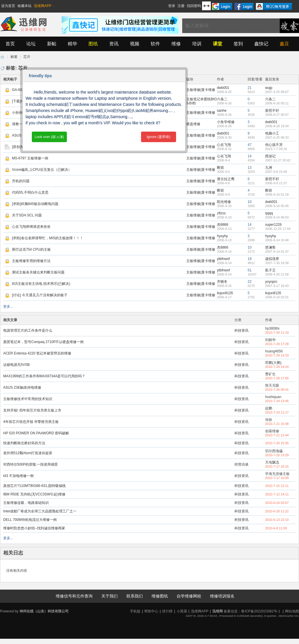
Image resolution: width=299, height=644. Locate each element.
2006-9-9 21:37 (276, 183)
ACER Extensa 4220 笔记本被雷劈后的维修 (37, 353)
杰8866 (223, 225)
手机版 (135, 611)
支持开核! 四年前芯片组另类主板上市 (32, 410)
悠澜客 (270, 247)
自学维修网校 (189, 596)
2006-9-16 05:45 (277, 206)
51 (250, 270)
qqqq (269, 213)
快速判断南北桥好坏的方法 (24, 443)
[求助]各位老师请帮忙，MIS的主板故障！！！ (48, 238)
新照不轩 (272, 111)
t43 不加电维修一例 (18, 476)
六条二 (222, 99)
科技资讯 (241, 330)
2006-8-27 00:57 (277, 115)
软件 (155, 44)
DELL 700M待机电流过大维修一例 (30, 520)
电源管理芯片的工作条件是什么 (28, 330)
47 (250, 145)
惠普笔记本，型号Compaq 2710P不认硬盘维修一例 (43, 342)
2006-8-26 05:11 (277, 103)
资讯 (114, 44)
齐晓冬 (222, 282)
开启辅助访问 (166, 4)
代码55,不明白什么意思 (30, 192)
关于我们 (109, 596)
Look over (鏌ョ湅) (49, 137)
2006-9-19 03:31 (277, 297)
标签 (14, 57)
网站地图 (292, 611)
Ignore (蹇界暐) (158, 137)
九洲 (269, 168)
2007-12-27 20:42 (278, 160)
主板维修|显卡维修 (201, 90)
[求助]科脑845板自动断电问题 (35, 204)
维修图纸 (160, 596)
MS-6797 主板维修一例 (30, 158)
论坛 (31, 44)
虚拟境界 (272, 259)
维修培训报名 (222, 596)
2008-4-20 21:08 (277, 274)
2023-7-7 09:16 (276, 149)
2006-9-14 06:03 (277, 217)
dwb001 (223, 88)
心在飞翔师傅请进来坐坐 (31, 227)
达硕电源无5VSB (16, 365)
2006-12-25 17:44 (278, 229)
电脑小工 (272, 133)
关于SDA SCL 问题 (27, 215)
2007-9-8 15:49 (276, 172)
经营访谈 (241, 464)
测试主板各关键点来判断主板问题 (38, 272)
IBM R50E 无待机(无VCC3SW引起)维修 (34, 494)
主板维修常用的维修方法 (31, 261)
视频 (135, 44)
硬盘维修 (193, 124)
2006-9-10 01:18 (277, 194)
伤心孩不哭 (274, 145)
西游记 (270, 156)
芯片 (27, 57)
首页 (10, 44)
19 (250, 259)
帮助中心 (151, 611)
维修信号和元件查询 (74, 596)
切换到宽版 (206, 6)
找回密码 (194, 6)
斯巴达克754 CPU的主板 (31, 249)
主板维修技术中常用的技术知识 (28, 399)
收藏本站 (25, 6)
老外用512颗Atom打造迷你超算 (28, 453)
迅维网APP (43, 6)
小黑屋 (182, 611)
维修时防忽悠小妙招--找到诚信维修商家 (34, 528)
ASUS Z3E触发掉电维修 (22, 388)
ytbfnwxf (223, 259)
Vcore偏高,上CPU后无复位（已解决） (42, 170)
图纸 (93, 44)
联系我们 (135, 596)
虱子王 (270, 270)
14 (250, 156)
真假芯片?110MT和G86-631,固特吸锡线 (34, 486)
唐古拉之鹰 (226, 179)
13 (250, 168)
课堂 (218, 44)
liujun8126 (225, 293)
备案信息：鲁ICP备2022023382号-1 (252, 611)
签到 (238, 44)
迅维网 (2, 57)
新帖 (52, 44)
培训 (197, 44)
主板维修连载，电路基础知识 (26, 503)
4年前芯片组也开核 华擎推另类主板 (31, 422)
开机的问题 (21, 181)
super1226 (273, 225)
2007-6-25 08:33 (277, 137)
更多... (8, 306)
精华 (72, 44)
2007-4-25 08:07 (277, 92)
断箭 (220, 168)
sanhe (222, 111)
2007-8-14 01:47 (277, 252)
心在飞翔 (224, 145)
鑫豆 (284, 44)
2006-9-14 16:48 (277, 240)
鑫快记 (261, 44)
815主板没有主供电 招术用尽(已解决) (41, 284)
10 (250, 202)
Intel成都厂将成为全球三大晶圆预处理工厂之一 (40, 511)
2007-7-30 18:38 (277, 263)
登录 (172, 6)
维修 (176, 44)
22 (250, 282)
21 (250, 88)
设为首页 (8, 6)
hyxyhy (222, 236)
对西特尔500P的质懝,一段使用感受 (31, 464)
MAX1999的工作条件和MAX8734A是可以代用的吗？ (44, 376)
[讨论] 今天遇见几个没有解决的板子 (40, 295)
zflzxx (221, 213)
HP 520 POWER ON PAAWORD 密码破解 (36, 433)
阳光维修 (224, 202)
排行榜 (167, 611)
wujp (269, 88)
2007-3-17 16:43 (277, 286)
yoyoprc (271, 282)
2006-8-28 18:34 (277, 126)
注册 (181, 6)
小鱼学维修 (226, 122)
